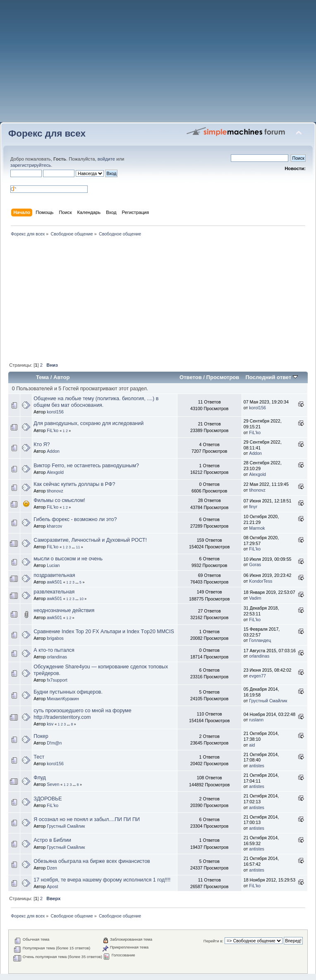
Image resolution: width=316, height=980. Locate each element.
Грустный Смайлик (268, 701)
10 (81, 599)
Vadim (255, 598)
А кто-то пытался (54, 650)
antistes (257, 766)
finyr (253, 507)
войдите (106, 159)
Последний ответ (271, 377)
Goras (255, 564)
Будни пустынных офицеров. (68, 692)
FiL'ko (53, 430)
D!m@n (54, 743)
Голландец (260, 640)
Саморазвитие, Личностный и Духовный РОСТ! (90, 540)
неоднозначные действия (64, 610)
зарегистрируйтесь (31, 165)
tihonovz (55, 491)
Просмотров (223, 377)
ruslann (256, 720)
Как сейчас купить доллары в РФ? (74, 484)
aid (252, 745)
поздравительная (54, 575)
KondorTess (261, 581)
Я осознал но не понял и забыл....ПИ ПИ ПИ (87, 819)
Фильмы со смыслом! (59, 500)
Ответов (191, 377)
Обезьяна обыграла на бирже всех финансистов (92, 861)
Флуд (39, 778)
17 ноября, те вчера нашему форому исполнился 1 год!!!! (102, 880)
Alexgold (55, 472)
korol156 (55, 412)
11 (78, 547)
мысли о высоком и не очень (68, 559)
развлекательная (54, 592)
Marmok (257, 528)
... (74, 547)
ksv (50, 724)
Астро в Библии (52, 840)
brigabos (55, 638)
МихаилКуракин (63, 699)
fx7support (57, 680)
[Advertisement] (158, 64)
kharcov (54, 526)
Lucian (53, 565)
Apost (52, 886)
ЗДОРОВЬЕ (48, 799)
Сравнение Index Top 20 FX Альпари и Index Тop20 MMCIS (104, 632)
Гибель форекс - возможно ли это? (75, 519)
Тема (42, 377)
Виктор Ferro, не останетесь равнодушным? (86, 466)
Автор (61, 377)
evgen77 (257, 676)
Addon (53, 451)
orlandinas (57, 657)
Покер (41, 736)
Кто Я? (42, 444)
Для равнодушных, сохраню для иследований (89, 423)
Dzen (52, 868)
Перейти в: (213, 941)
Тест (39, 757)
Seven (53, 784)
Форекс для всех (47, 133)
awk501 (54, 582)
